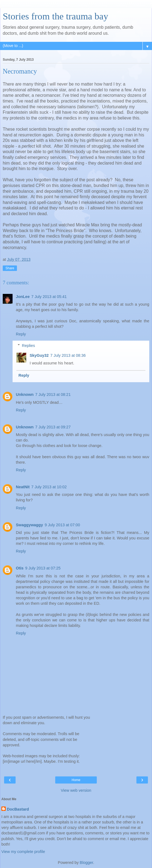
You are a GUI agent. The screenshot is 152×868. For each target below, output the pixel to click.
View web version (76, 790)
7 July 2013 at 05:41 (49, 297)
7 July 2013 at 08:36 (68, 355)
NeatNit (23, 487)
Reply (21, 334)
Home (76, 780)
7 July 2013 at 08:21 (53, 394)
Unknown (25, 394)
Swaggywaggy (29, 525)
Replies (28, 346)
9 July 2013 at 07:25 (43, 568)
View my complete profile (23, 852)
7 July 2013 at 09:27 (53, 427)
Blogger (87, 863)
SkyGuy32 (39, 355)
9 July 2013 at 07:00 (62, 525)
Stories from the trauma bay (55, 16)
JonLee (23, 297)
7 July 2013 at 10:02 (49, 487)
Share (10, 268)
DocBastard (18, 809)
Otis (20, 568)
